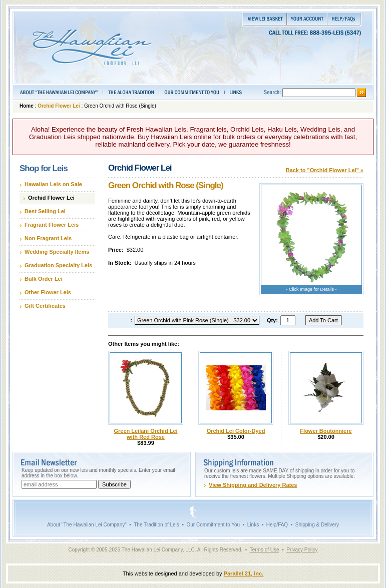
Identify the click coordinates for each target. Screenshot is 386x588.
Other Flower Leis (48, 292)
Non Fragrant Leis (48, 238)
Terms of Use (265, 550)
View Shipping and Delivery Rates (253, 485)
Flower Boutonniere (326, 431)
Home (27, 106)
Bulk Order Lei (44, 279)
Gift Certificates (45, 306)
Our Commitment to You (213, 525)
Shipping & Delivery (317, 525)
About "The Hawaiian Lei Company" (87, 525)
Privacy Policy (302, 550)
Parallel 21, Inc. (244, 573)
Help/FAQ (277, 525)
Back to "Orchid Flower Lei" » (325, 170)
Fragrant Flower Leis (52, 225)
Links (253, 525)
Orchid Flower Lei (59, 106)
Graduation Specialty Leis (58, 265)
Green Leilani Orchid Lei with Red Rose (145, 434)
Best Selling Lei (45, 211)
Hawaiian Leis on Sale (53, 184)
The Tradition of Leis (156, 525)
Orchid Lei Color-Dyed (236, 431)
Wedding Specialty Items (57, 252)
